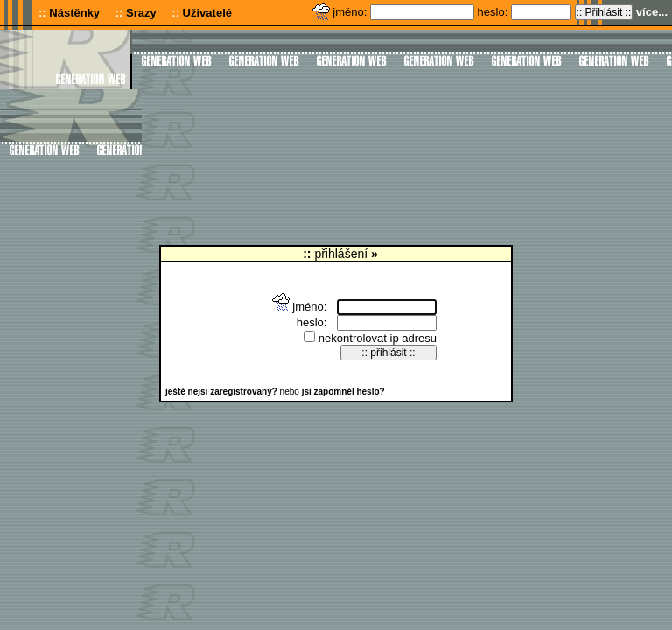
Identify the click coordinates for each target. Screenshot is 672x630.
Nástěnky (74, 13)
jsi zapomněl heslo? (343, 392)
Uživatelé (207, 13)
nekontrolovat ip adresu (370, 338)
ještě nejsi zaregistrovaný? (221, 392)
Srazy (141, 13)
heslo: (494, 12)
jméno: (351, 12)
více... (652, 12)
